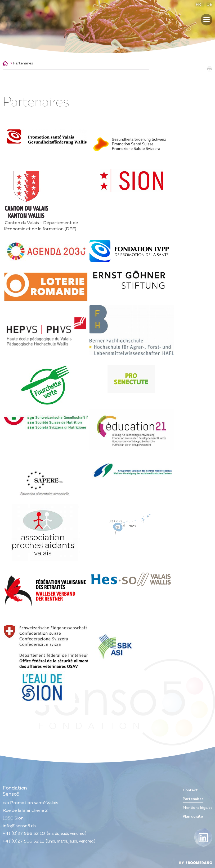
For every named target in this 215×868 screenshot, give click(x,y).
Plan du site (193, 817)
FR (198, 5)
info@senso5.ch (19, 826)
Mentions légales (198, 808)
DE (209, 5)
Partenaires (23, 63)
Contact (190, 790)
